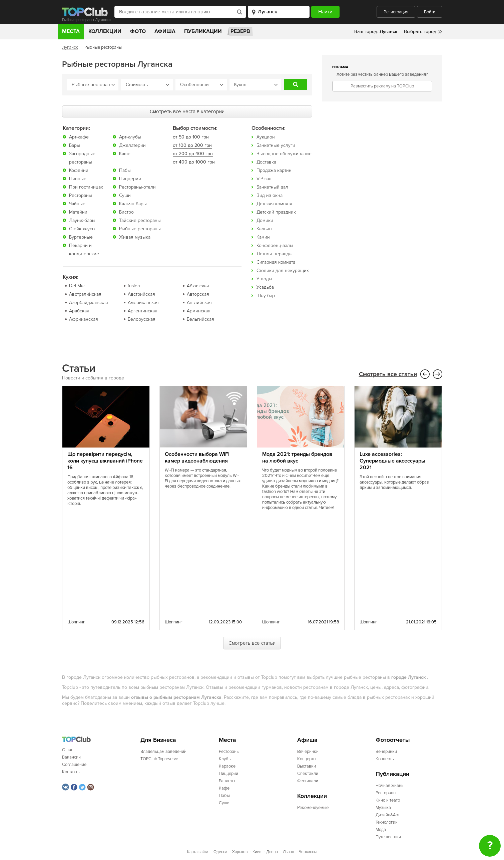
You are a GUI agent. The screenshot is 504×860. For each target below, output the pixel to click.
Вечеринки (308, 751)
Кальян (264, 228)
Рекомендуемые (313, 807)
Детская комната (274, 203)
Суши (125, 195)
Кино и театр (388, 800)
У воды (264, 278)
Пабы (125, 170)
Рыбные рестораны (140, 228)
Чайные (77, 203)
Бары (75, 145)
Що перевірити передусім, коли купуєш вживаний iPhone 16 (105, 461)
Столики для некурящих (283, 270)
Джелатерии (132, 145)
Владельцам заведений (163, 751)
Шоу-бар (266, 295)
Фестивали (308, 781)
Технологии (387, 822)
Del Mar (77, 285)
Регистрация (396, 12)
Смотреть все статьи (388, 374)
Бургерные (81, 237)
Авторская (198, 294)
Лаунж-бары (82, 220)
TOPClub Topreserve (159, 759)
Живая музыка (135, 237)
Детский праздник (276, 212)
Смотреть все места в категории (187, 111)
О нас (68, 750)
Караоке (227, 766)
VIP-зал (264, 178)
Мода (381, 829)
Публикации (203, 31)
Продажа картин (274, 170)
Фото (138, 31)
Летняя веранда (274, 253)
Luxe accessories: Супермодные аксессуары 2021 (392, 461)
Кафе (125, 153)
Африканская (84, 319)
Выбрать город (420, 32)
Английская (199, 302)
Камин (263, 237)
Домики (265, 220)
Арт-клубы (130, 137)
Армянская (199, 311)
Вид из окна (270, 195)
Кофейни (79, 170)
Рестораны (81, 195)
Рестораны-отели (137, 187)
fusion (134, 285)
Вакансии (71, 757)
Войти (430, 12)
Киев (257, 851)
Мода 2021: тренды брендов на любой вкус (297, 457)
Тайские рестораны (140, 220)
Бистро (126, 212)
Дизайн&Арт (388, 815)
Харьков (240, 851)
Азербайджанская (89, 302)
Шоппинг (76, 622)
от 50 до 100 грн (191, 137)
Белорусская (142, 319)
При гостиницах (86, 187)
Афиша (165, 31)
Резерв (240, 31)
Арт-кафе (79, 137)
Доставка (266, 162)
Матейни (78, 212)
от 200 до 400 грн (193, 153)
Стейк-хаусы (82, 228)
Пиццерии (130, 178)
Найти (296, 84)
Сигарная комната (276, 262)
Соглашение (74, 764)
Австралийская (85, 294)
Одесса (220, 851)
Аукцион (266, 137)
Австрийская (141, 294)
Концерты (307, 759)
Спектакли (308, 773)
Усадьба (265, 287)
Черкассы (308, 851)
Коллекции (105, 31)
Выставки (307, 766)
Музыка (383, 807)
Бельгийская (200, 319)
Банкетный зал (272, 187)
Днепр (272, 851)
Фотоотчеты (393, 740)
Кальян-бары (133, 203)
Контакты (71, 772)
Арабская (79, 311)
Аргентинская (143, 311)
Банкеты (227, 781)
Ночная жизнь (390, 785)
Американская (143, 302)
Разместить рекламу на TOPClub (382, 86)
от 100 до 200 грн (192, 145)
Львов (288, 851)
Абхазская (198, 285)
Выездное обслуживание (284, 153)
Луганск (70, 47)
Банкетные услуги (276, 145)
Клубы (225, 759)
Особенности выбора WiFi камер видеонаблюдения (197, 457)
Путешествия (388, 837)
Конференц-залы (275, 245)
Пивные (78, 178)
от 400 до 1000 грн (194, 162)
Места (71, 31)
